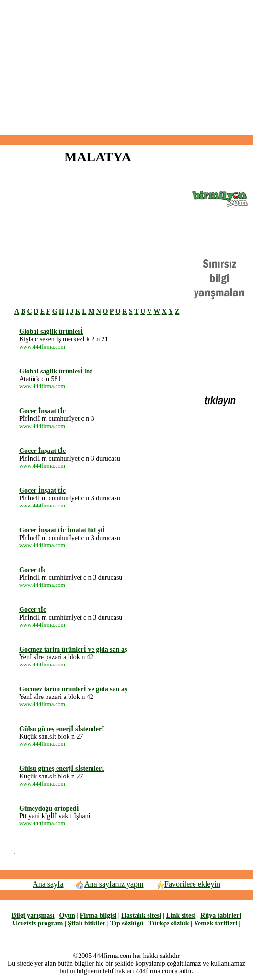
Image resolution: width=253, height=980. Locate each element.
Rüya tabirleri (221, 916)
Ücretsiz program (38, 923)
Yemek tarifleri (215, 923)
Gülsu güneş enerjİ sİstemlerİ (62, 729)
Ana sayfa (48, 884)
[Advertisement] (126, 68)
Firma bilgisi (98, 916)
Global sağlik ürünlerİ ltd (56, 371)
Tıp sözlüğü (127, 923)
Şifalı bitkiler (86, 923)
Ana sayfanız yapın (109, 884)
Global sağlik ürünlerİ (51, 332)
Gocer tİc (33, 570)
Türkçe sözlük (168, 923)
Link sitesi (181, 916)
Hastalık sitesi (141, 916)
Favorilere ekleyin (188, 884)
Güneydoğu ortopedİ (49, 808)
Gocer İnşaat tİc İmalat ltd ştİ (62, 530)
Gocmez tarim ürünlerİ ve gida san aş (73, 649)
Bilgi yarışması (33, 916)
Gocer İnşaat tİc (42, 411)
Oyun (67, 916)
